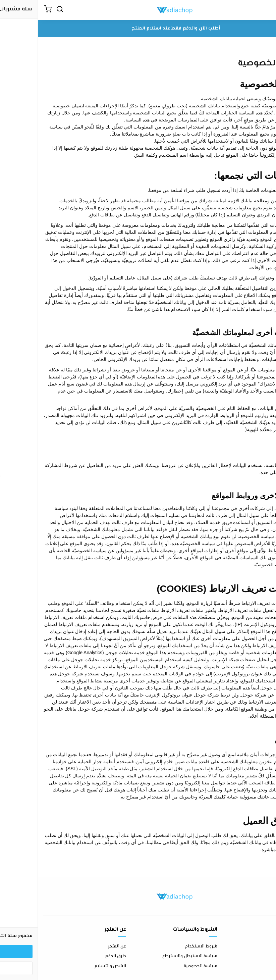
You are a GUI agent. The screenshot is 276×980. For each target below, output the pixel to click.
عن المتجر (79, 947)
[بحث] (22, 10)
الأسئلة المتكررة (256, 956)
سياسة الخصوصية (163, 966)
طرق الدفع (78, 956)
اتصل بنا (263, 947)
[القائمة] (264, 10)
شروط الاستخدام (163, 947)
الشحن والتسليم (72, 966)
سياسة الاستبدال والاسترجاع (152, 956)
